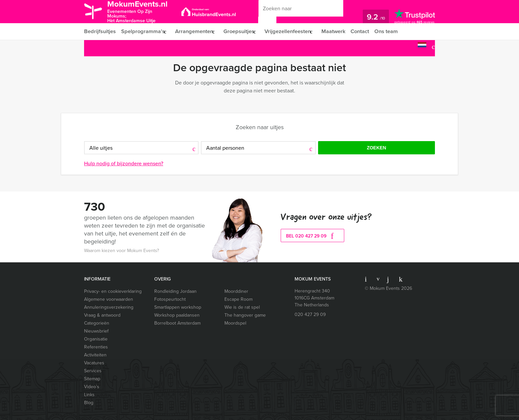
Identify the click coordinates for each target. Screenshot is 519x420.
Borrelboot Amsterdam (177, 323)
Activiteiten (95, 355)
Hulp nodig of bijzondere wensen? (124, 163)
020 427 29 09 (310, 315)
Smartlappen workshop (178, 307)
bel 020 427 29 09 (313, 236)
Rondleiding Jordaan (175, 291)
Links (89, 395)
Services (93, 371)
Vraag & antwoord (102, 315)
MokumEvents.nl (141, 11)
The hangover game (245, 315)
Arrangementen (195, 31)
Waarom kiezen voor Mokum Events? (121, 251)
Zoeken (376, 148)
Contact (368, 31)
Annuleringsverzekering (109, 307)
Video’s (92, 387)
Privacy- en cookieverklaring (113, 291)
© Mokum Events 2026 (388, 288)
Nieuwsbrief (96, 331)
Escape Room (238, 299)
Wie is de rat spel (242, 307)
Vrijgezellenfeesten (293, 31)
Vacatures (94, 363)
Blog (89, 403)
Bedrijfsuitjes (100, 31)
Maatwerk (340, 31)
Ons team (395, 31)
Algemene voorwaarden (109, 299)
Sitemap (92, 379)
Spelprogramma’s (142, 31)
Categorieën (97, 323)
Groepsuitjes (242, 31)
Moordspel (235, 323)
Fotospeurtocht (170, 299)
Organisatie (96, 339)
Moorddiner (236, 291)
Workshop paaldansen (177, 315)
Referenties (96, 347)
